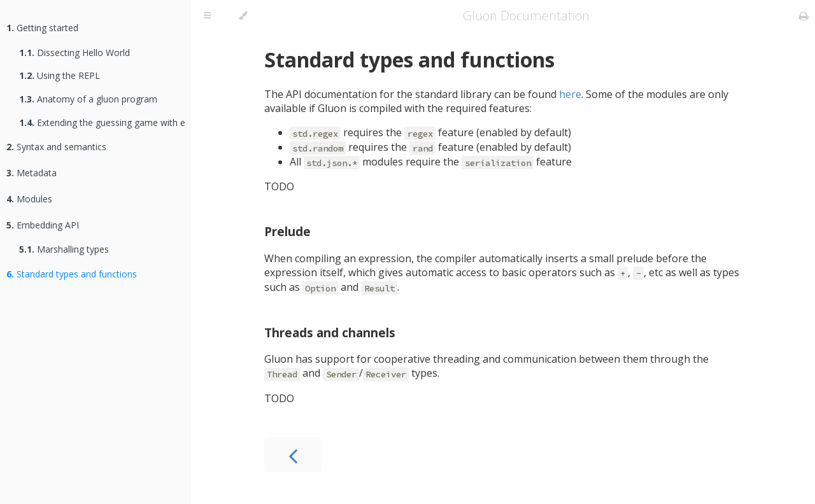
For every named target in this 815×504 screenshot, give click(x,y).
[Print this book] (804, 16)
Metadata (32, 173)
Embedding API (43, 225)
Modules (29, 199)
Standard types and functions (72, 274)
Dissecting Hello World (74, 52)
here (570, 94)
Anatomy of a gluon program (88, 99)
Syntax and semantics (56, 147)
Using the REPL (60, 75)
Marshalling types (64, 249)
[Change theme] (243, 16)
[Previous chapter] (293, 455)
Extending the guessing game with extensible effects (102, 122)
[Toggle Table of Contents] (207, 16)
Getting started (42, 28)
